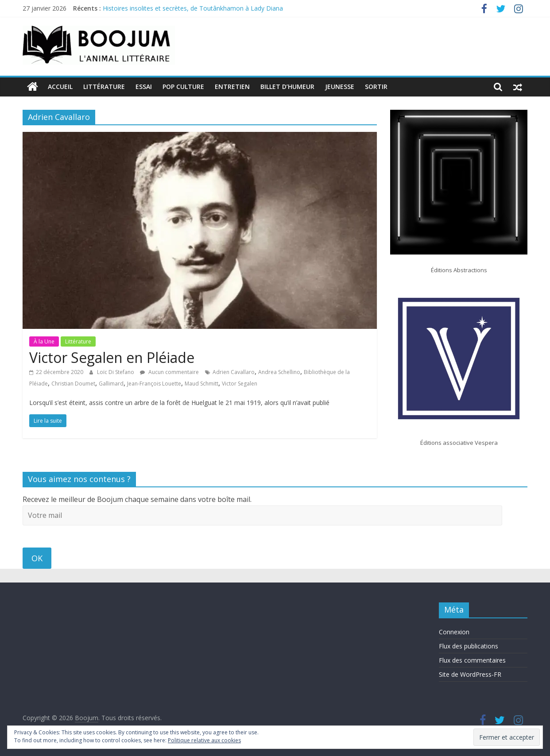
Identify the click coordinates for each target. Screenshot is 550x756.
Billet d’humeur (287, 87)
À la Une (44, 341)
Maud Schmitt (201, 384)
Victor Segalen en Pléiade (112, 357)
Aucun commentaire (169, 372)
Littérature (104, 87)
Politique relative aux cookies (204, 740)
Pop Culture (183, 87)
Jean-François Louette (154, 384)
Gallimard (111, 384)
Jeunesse (340, 87)
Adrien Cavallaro (234, 372)
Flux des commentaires (472, 660)
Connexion (454, 632)
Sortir (376, 87)
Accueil (60, 87)
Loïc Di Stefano (116, 372)
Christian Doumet (73, 384)
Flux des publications (469, 646)
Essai (144, 87)
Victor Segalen (240, 384)
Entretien (232, 87)
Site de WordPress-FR (470, 674)
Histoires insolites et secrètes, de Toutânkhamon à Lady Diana (194, 8)
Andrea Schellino (279, 372)
